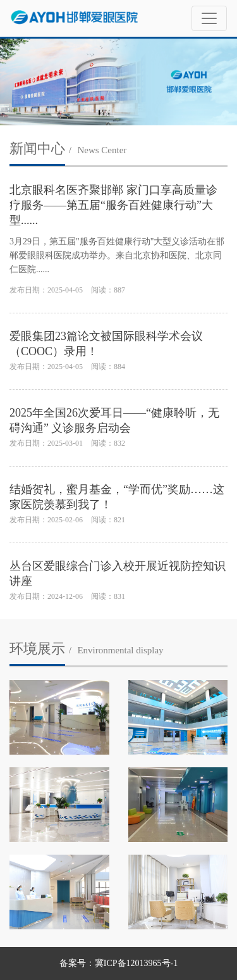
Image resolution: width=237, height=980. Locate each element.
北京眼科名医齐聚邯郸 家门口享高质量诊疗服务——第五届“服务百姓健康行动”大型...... (113, 205)
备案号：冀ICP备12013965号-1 (118, 963)
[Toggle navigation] (209, 18)
